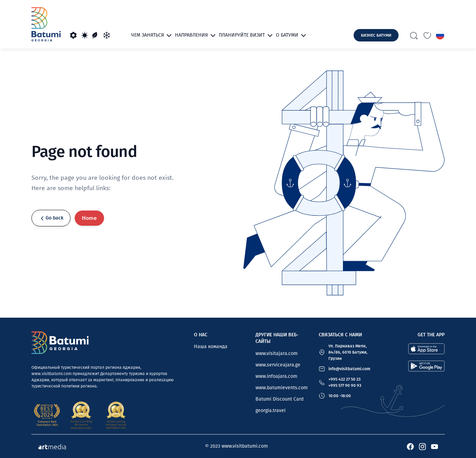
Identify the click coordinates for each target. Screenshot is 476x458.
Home (89, 218)
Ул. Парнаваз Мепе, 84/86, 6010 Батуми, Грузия (348, 352)
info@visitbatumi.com (349, 369)
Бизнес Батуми (376, 35)
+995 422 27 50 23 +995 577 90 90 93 (345, 382)
